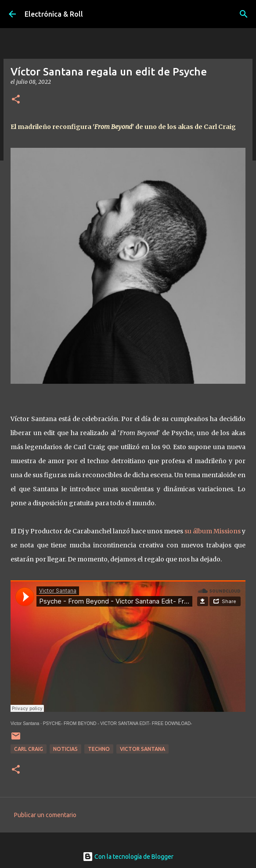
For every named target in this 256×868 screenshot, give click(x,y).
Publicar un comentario (45, 815)
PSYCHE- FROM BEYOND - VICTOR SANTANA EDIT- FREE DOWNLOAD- (118, 723)
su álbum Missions (213, 531)
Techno (99, 749)
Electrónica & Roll (54, 14)
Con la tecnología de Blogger (128, 857)
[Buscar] (244, 14)
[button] (16, 100)
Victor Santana (25, 723)
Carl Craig (29, 749)
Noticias (65, 749)
